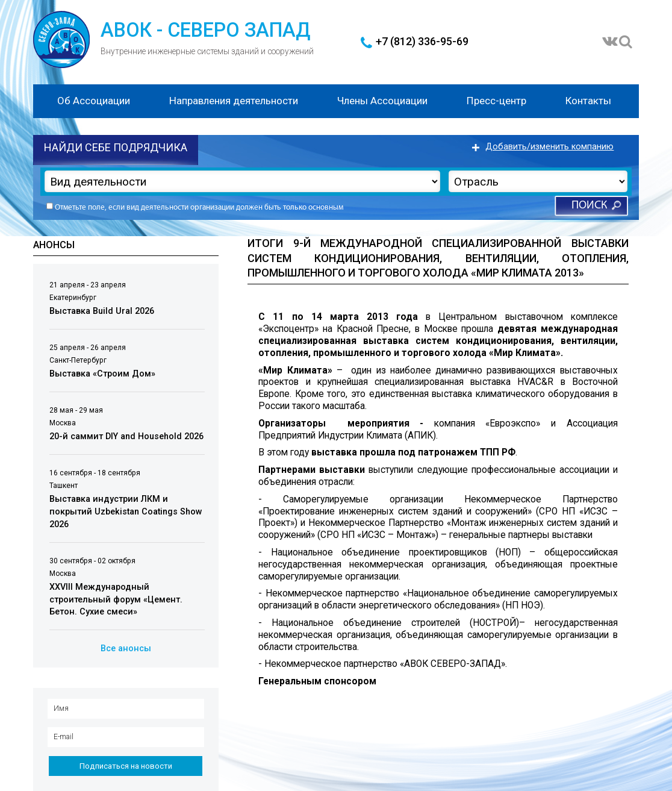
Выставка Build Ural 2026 (102, 311)
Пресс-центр (496, 101)
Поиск (589, 206)
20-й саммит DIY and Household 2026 (126, 436)
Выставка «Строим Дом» (102, 374)
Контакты (588, 101)
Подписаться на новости (126, 766)
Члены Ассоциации (382, 101)
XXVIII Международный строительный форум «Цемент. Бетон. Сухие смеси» (116, 599)
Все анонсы (126, 649)
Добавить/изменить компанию (549, 147)
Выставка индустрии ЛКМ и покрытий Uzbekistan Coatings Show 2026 (126, 512)
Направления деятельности (234, 101)
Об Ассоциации (94, 101)
